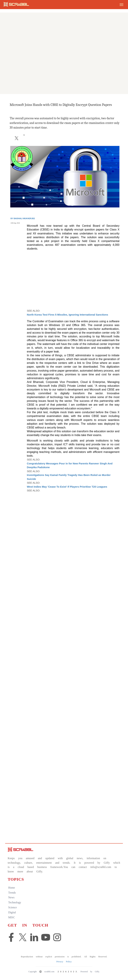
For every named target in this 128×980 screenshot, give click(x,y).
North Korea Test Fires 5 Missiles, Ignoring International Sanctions (68, 315)
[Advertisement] (64, 69)
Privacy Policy (64, 962)
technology (15, 902)
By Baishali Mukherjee (23, 218)
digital (12, 912)
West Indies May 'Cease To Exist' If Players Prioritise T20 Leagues (67, 487)
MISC (12, 917)
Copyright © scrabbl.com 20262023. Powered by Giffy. (64, 972)
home (12, 888)
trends (12, 893)
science (13, 907)
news (11, 897)
